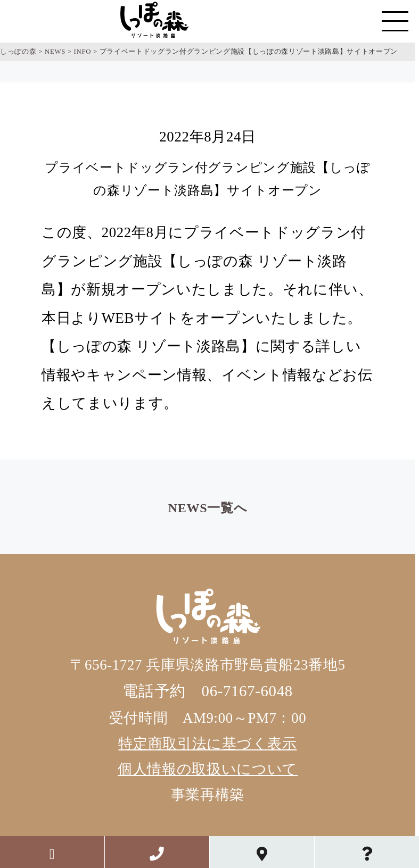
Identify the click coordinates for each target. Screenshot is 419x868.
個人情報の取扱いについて (208, 769)
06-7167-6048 (247, 691)
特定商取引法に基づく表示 (207, 744)
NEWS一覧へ (208, 508)
